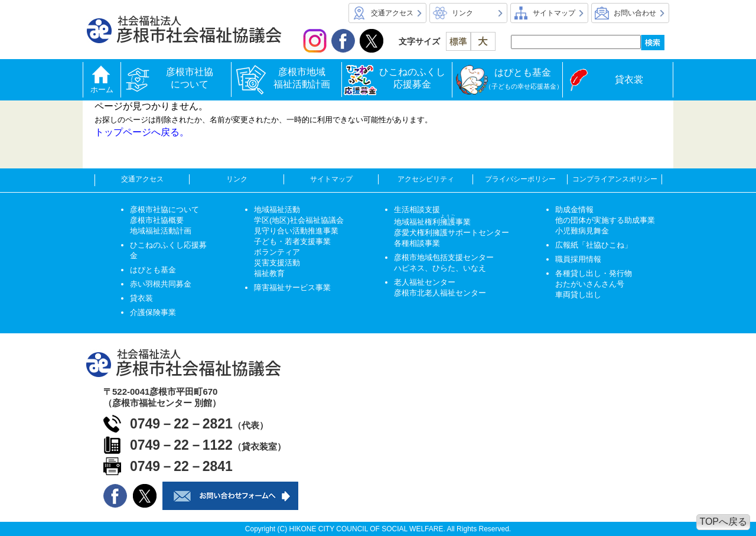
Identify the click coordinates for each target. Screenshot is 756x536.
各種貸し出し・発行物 (594, 273)
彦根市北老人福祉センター (440, 293)
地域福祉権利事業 (432, 222)
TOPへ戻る (723, 522)
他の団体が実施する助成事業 (605, 220)
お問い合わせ (635, 13)
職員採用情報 (578, 259)
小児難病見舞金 (582, 231)
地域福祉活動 (277, 209)
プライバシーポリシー (520, 179)
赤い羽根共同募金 (161, 284)
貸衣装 (141, 298)
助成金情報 (574, 209)
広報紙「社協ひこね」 (594, 245)
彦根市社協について (192, 78)
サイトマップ (554, 13)
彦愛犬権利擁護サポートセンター (452, 233)
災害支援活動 (277, 263)
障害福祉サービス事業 (292, 288)
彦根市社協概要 (157, 220)
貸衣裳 (629, 79)
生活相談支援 (417, 209)
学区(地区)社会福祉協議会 (299, 220)
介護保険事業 (153, 312)
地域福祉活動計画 (161, 231)
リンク (462, 13)
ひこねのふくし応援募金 (412, 78)
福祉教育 (269, 273)
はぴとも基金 (524, 79)
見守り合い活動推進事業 (296, 231)
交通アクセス (392, 13)
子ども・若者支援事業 (292, 241)
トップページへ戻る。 (142, 132)
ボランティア (277, 252)
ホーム (102, 90)
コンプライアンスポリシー (615, 179)
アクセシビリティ (426, 179)
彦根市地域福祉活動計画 (302, 78)
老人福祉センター (425, 282)
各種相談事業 (417, 243)
